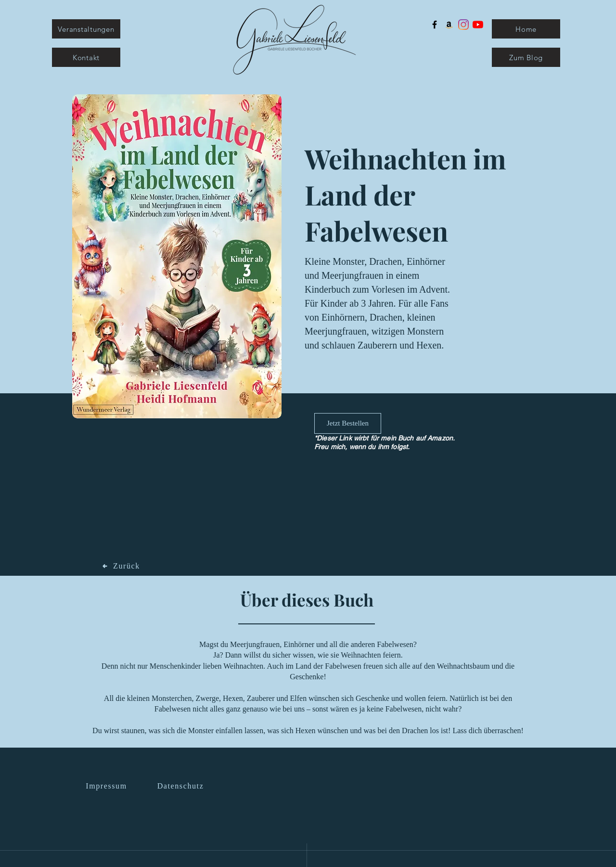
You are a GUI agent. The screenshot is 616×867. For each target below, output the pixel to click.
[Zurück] (121, 566)
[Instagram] (463, 25)
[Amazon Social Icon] (449, 25)
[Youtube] (478, 25)
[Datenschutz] (181, 786)
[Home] (526, 29)
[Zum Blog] (526, 57)
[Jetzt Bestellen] (348, 423)
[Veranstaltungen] (86, 29)
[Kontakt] (86, 57)
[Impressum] (107, 786)
